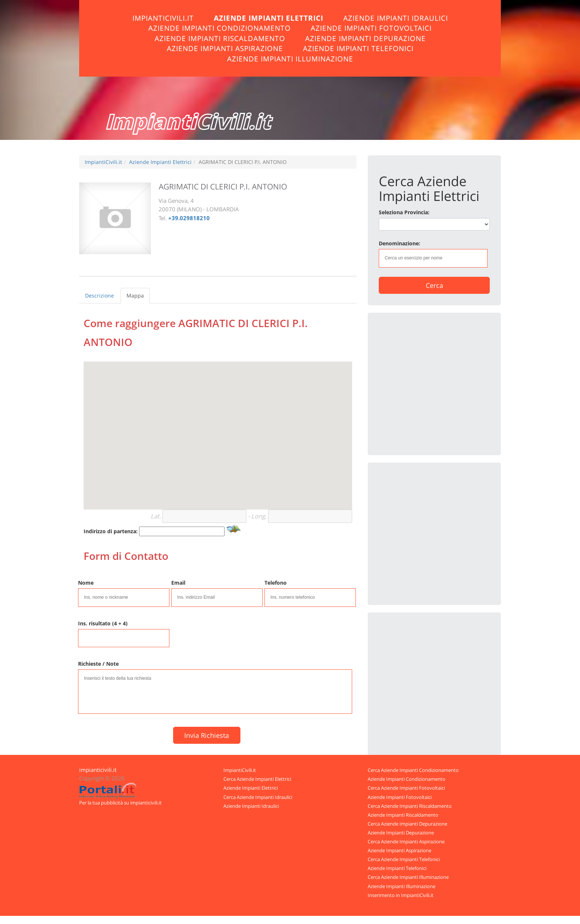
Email (178, 583)
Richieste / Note (98, 664)
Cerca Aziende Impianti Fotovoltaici (406, 788)
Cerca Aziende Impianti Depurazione (407, 824)
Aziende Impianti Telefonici (358, 48)
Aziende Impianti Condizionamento (220, 28)
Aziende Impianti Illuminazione (290, 59)
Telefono (276, 583)
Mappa (135, 295)
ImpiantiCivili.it (163, 18)
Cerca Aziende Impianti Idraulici (258, 797)
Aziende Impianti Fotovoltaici (371, 28)
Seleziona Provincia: (404, 212)
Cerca (434, 285)
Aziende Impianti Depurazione (365, 38)
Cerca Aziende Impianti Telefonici (404, 859)
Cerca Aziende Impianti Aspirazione (406, 841)
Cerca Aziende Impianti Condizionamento (413, 770)
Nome (86, 583)
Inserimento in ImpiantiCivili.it (401, 895)
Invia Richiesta (207, 735)
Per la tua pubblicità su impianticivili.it (120, 803)
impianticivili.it (98, 770)
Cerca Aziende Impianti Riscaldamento (410, 806)
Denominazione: (399, 243)
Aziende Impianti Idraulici (396, 18)
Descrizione (100, 295)
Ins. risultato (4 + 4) (103, 623)
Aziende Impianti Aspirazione (225, 48)
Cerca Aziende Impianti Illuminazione (408, 877)
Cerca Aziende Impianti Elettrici (257, 779)
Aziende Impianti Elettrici (269, 18)
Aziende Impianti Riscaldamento (220, 38)
